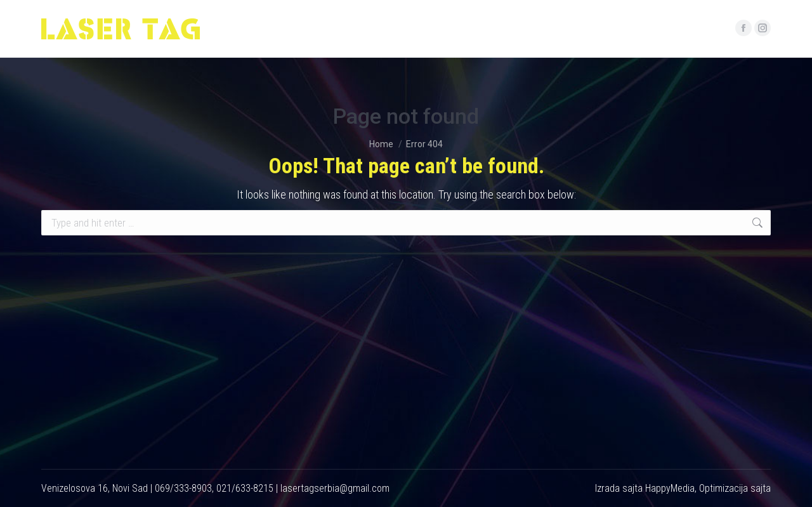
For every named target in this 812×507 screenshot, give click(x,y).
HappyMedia (670, 488)
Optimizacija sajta (735, 488)
